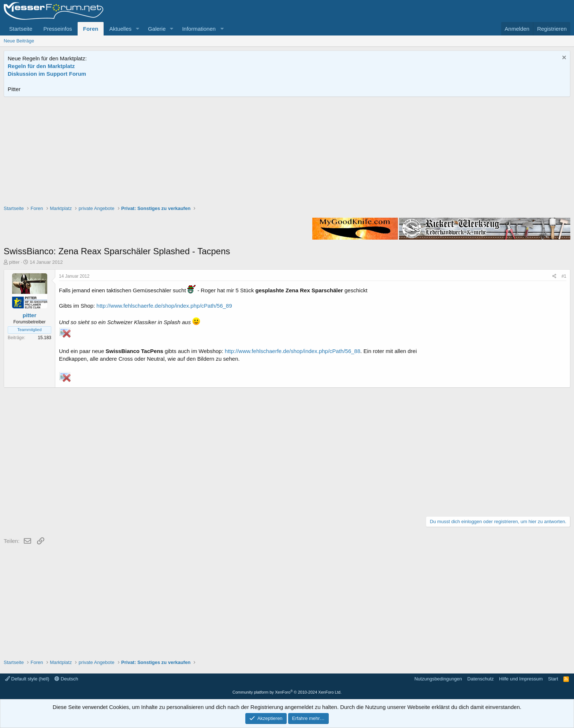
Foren (91, 29)
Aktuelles (120, 29)
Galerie (157, 29)
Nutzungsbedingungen (438, 679)
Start (553, 679)
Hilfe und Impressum (521, 679)
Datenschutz (481, 679)
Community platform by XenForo (287, 692)
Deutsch (66, 679)
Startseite (21, 29)
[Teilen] (554, 276)
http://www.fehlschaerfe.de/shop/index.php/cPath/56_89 (164, 306)
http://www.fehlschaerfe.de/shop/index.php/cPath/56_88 (292, 351)
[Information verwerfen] (563, 58)
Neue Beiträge (19, 41)
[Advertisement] (287, 152)
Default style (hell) (27, 679)
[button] (137, 29)
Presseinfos (57, 29)
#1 (564, 276)
